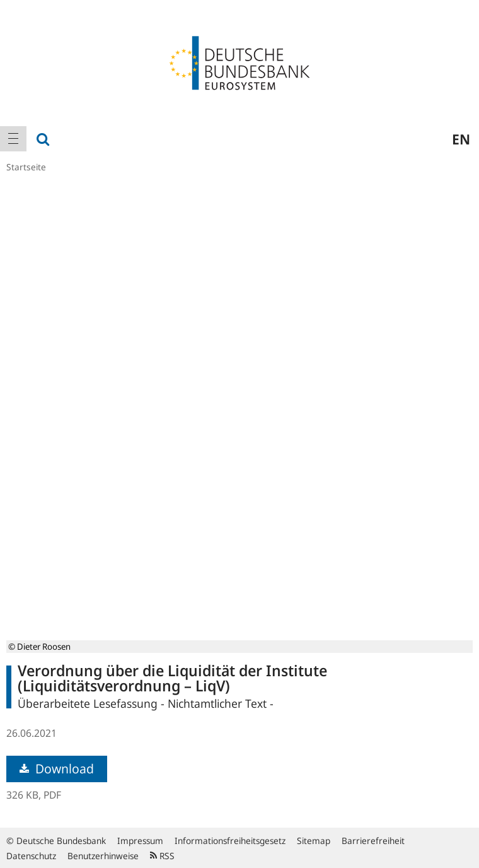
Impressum (140, 841)
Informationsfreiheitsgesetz (230, 841)
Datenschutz (31, 856)
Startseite (26, 167)
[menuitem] (13, 139)
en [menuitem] (461, 139)
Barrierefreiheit (373, 841)
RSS (162, 856)
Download (57, 769)
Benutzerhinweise (103, 856)
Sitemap (314, 841)
